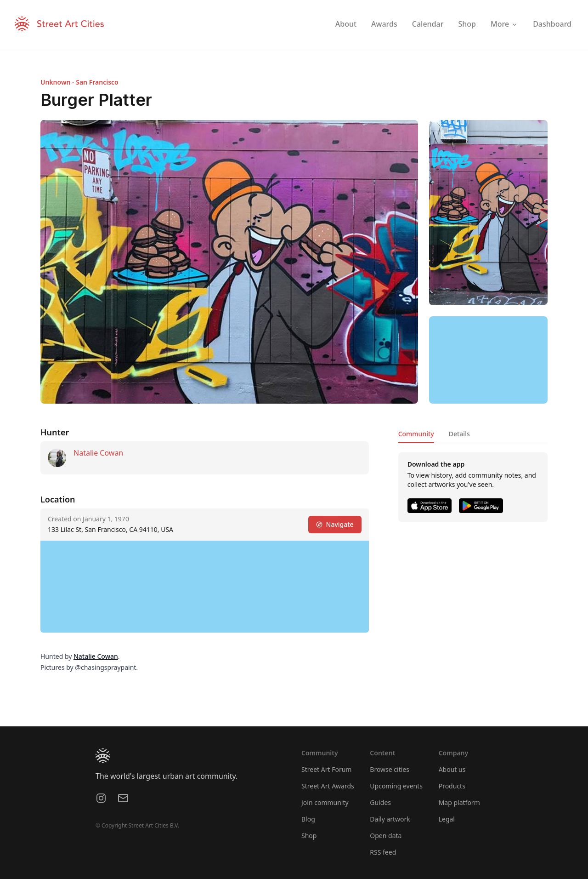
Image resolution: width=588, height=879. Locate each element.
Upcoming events (396, 786)
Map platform (459, 802)
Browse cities (390, 769)
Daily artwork (390, 819)
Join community (325, 802)
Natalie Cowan (98, 453)
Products (452, 786)
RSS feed (383, 852)
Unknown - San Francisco (79, 82)
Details (459, 434)
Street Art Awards (328, 786)
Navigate (335, 524)
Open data (386, 836)
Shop (309, 836)
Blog (308, 819)
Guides (380, 802)
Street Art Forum (326, 769)
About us (452, 769)
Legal (447, 819)
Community (416, 434)
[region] (488, 360)
